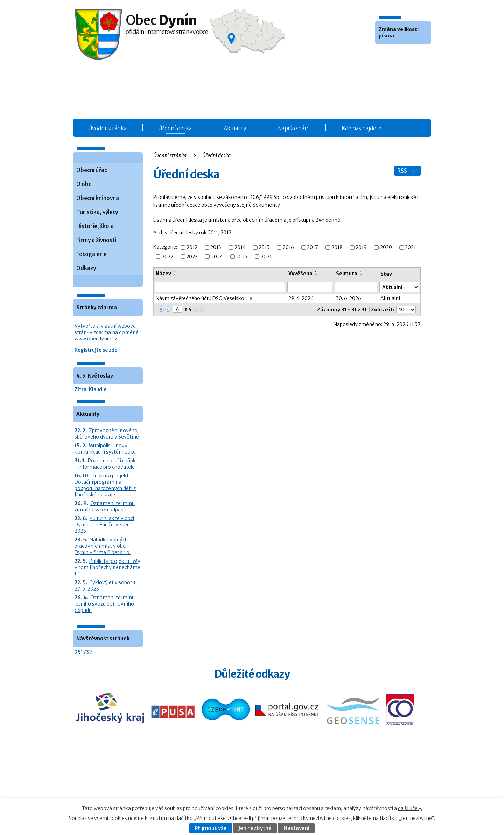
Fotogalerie (92, 254)
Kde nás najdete (362, 128)
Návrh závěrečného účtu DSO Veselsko (205, 298)
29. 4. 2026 (301, 298)
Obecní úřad (92, 170)
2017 (313, 248)
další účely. (410, 808)
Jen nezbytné (255, 828)
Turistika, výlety (97, 212)
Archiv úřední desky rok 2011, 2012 (192, 233)
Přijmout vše (211, 828)
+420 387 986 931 (114, 788)
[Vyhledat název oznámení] (220, 287)
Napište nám (294, 128)
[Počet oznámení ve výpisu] (406, 310)
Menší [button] (381, 55)
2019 (361, 248)
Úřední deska (175, 128)
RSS (406, 171)
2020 (386, 248)
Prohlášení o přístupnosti (361, 791)
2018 (337, 248)
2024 (217, 257)
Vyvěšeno (300, 274)
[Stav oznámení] (399, 287)
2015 (264, 248)
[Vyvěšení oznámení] (310, 287)
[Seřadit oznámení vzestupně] (175, 272)
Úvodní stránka (108, 128)
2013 (216, 248)
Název (163, 274)
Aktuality (235, 128)
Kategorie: (165, 247)
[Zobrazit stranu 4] (177, 309)
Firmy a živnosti (96, 240)
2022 (167, 257)
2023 (192, 257)
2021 (410, 248)
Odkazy (86, 268)
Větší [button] (400, 55)
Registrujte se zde (96, 350)
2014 (240, 248)
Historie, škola (95, 226)
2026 (267, 257)
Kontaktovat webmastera (375, 783)
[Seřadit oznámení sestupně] (175, 275)
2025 (242, 257)
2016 (288, 248)
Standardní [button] (391, 55)
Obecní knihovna (98, 198)
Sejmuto (347, 274)
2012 (192, 248)
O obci (85, 184)
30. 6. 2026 (349, 298)
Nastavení (296, 828)
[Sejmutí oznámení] (356, 287)
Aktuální (390, 298)
